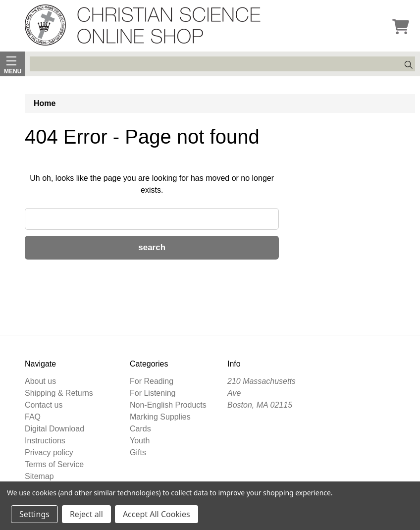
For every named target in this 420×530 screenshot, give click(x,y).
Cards (140, 429)
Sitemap (39, 476)
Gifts (138, 452)
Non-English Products (168, 405)
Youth (140, 441)
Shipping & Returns (59, 393)
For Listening (153, 393)
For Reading (152, 381)
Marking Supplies (160, 417)
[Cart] (401, 28)
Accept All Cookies (157, 514)
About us (40, 381)
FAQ (33, 417)
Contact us (44, 405)
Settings (34, 514)
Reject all (86, 514)
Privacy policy (49, 452)
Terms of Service (54, 464)
